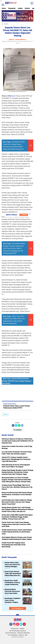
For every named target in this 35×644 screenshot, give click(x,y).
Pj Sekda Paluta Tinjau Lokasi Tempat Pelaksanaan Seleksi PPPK (16, 407)
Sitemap (21, 635)
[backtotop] (18, 616)
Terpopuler (12, 8)
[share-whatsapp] (19, 425)
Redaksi (22, 629)
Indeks (20, 8)
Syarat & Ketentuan (11, 633)
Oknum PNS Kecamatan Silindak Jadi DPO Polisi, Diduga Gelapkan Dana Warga (16, 381)
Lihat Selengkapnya (17, 608)
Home (4, 8)
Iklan (26, 635)
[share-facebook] (13, 425)
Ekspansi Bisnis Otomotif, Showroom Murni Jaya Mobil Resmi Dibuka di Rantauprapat (12, 591)
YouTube (26, 625)
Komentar (17, 430)
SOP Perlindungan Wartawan (18, 631)
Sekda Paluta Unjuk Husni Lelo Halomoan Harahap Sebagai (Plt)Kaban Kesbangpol (13, 565)
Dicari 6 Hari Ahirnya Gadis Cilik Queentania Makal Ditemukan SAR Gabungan (13, 574)
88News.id (11, 96)
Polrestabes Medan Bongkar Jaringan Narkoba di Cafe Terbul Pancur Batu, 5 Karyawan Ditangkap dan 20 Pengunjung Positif (14, 248)
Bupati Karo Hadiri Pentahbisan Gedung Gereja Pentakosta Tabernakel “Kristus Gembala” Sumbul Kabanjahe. (12, 582)
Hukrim (27, 8)
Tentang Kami (15, 629)
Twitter (22, 625)
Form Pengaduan (13, 635)
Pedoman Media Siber (24, 633)
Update (24, 215)
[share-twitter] (16, 425)
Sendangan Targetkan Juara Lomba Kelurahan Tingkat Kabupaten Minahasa (13, 600)
